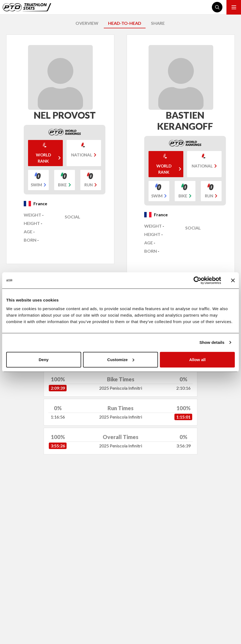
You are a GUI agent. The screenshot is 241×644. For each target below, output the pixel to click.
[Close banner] (233, 280)
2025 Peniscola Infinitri (121, 388)
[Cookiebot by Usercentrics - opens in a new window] (197, 280)
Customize (121, 359)
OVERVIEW (87, 23)
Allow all (197, 359)
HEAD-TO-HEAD (125, 23)
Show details (212, 342)
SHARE (158, 23)
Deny (44, 359)
